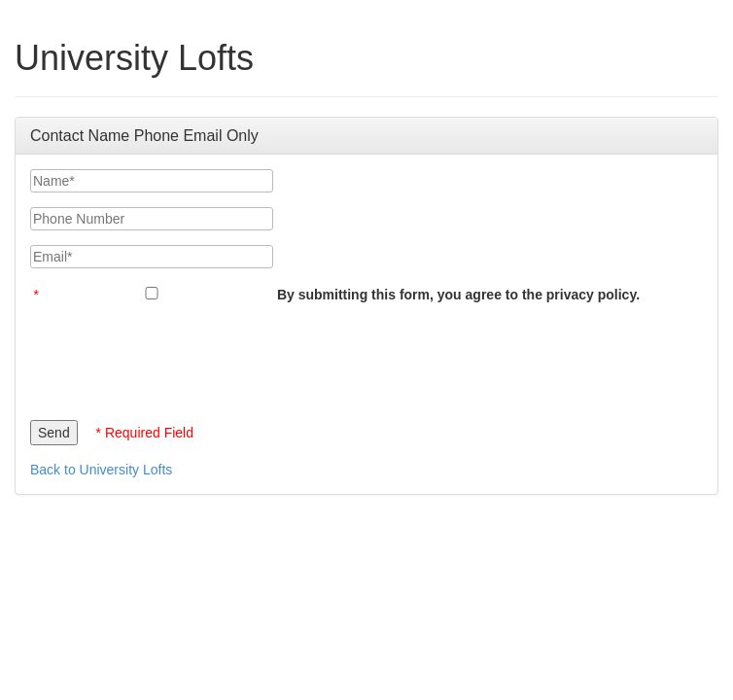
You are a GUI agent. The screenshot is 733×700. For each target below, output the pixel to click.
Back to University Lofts (101, 470)
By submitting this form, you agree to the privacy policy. (458, 295)
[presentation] (178, 357)
